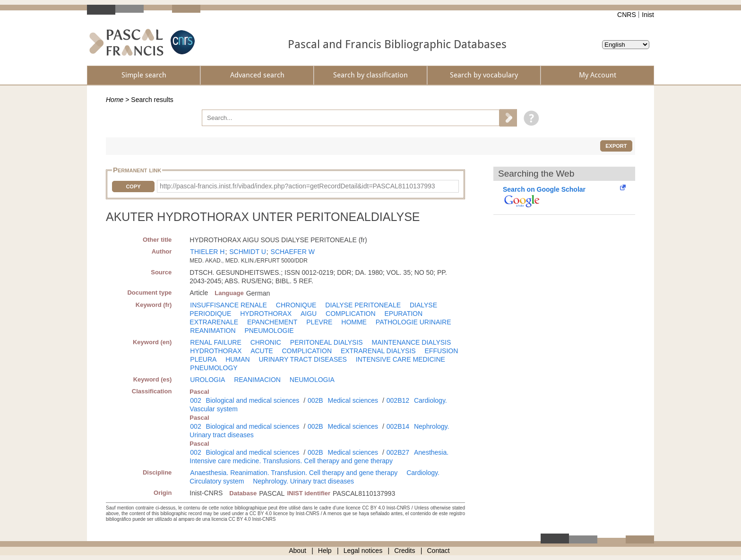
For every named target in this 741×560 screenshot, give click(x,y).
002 (195, 400)
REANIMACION (257, 380)
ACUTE (262, 351)
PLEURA (203, 359)
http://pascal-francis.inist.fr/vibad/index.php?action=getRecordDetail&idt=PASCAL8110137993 (297, 186)
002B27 (398, 452)
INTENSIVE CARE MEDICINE (401, 359)
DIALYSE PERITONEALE (363, 305)
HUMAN (237, 359)
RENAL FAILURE (215, 342)
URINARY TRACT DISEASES (302, 359)
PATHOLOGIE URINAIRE (414, 322)
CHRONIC (266, 342)
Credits (405, 551)
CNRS (627, 15)
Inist (648, 15)
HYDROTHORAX (266, 314)
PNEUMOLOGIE (269, 331)
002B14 (398, 426)
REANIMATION (213, 331)
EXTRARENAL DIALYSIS (378, 351)
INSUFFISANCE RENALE (228, 305)
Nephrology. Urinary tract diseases (303, 481)
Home (115, 100)
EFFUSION (442, 351)
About (297, 551)
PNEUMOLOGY (214, 368)
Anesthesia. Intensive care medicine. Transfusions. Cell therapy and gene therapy (319, 457)
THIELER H (207, 252)
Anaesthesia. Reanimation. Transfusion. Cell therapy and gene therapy (294, 473)
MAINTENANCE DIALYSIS (412, 342)
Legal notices (363, 551)
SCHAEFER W (293, 252)
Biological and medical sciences (253, 400)
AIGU (309, 314)
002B (315, 400)
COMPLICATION (351, 314)
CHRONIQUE (296, 305)
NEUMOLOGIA (312, 380)
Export (616, 146)
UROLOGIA (207, 380)
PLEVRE (319, 322)
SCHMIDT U (248, 252)
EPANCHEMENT (272, 322)
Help (325, 551)
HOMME (354, 322)
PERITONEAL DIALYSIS (327, 342)
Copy (133, 187)
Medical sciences (353, 400)
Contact (439, 551)
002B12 (398, 400)
